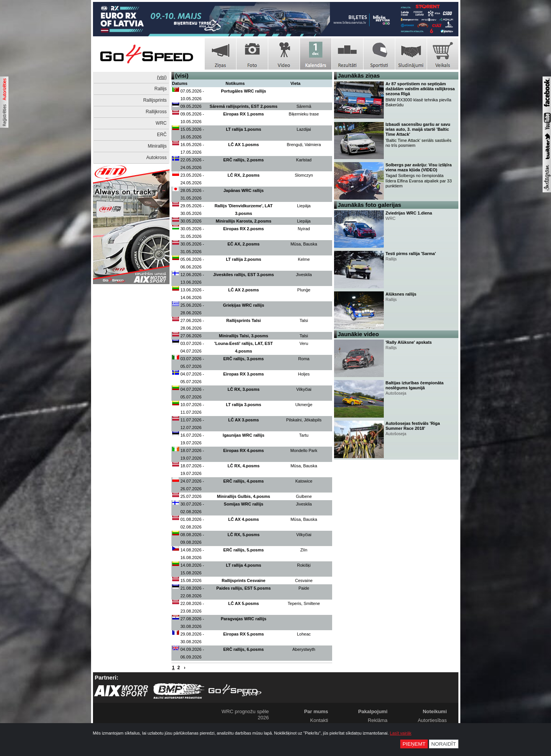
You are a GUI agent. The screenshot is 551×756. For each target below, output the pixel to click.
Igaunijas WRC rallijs (244, 435)
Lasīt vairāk (401, 733)
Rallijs (160, 89)
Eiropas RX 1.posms (243, 114)
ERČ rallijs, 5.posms (244, 550)
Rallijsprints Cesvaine (243, 580)
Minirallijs (157, 146)
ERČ (162, 135)
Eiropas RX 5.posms (243, 634)
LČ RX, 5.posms (244, 535)
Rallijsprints (155, 100)
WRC (161, 123)
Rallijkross (156, 112)
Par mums (316, 711)
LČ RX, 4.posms (244, 466)
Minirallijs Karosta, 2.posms (244, 221)
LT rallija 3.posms (243, 405)
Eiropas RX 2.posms (243, 229)
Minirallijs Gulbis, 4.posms (244, 496)
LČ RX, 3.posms (244, 389)
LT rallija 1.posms (243, 129)
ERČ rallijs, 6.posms (244, 649)
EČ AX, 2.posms (244, 244)
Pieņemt (414, 744)
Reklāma (377, 720)
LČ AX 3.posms (243, 420)
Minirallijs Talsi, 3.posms (244, 336)
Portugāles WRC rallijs (244, 91)
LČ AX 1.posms (243, 145)
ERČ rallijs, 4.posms (244, 481)
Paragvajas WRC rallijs (244, 619)
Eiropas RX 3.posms (243, 374)
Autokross (156, 158)
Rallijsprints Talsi (243, 320)
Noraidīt (444, 744)
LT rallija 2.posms (243, 259)
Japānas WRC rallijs (244, 190)
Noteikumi (435, 711)
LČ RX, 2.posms (244, 175)
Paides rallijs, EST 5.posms (243, 588)
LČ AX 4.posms (243, 519)
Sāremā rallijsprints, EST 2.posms (244, 106)
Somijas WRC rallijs (244, 504)
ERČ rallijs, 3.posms (244, 359)
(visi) (162, 77)
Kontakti (319, 720)
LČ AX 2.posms (243, 290)
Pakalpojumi (373, 711)
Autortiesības (432, 720)
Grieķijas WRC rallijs (244, 305)
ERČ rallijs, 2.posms (244, 160)
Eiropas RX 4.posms (243, 450)
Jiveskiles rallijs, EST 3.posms (244, 275)
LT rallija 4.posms (243, 565)
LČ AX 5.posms (243, 603)
